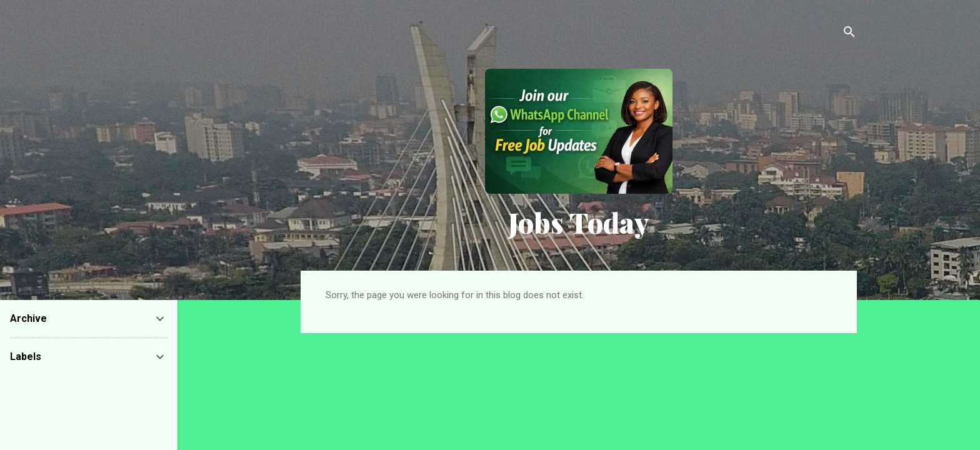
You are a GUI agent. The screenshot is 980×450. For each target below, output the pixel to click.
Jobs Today (579, 222)
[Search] (849, 34)
